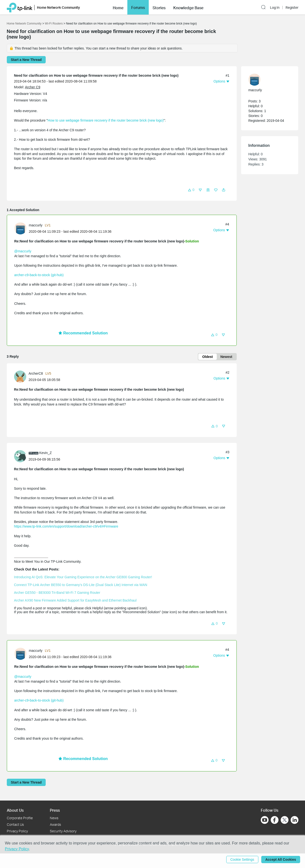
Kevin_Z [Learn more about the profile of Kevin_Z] (46, 453)
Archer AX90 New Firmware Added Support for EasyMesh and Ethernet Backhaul (75, 600)
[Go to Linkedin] (295, 820)
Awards (55, 824)
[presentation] (20, 228)
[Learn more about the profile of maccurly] (22, 228)
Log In (275, 8)
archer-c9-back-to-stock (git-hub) (39, 275)
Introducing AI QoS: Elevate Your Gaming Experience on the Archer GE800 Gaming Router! (83, 577)
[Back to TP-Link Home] (20, 7)
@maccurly (23, 251)
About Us (15, 810)
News (54, 818)
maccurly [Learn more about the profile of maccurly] (36, 225)
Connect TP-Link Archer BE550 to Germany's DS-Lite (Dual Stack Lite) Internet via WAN (81, 585)
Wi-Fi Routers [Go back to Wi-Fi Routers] (54, 24)
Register (292, 8)
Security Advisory (63, 831)
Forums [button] (138, 8)
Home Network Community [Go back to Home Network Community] (24, 24)
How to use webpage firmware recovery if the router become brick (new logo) (106, 120)
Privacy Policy (17, 831)
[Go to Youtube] (265, 820)
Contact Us (15, 824)
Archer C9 (33, 87)
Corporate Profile (20, 818)
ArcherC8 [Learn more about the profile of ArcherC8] (36, 373)
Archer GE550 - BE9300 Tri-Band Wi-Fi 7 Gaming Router (57, 593)
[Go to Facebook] (275, 820)
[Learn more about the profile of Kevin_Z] (21, 456)
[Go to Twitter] (285, 820)
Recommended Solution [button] (83, 333)
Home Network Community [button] (58, 7)
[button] (118, 7)
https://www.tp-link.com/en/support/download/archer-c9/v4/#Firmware (66, 526)
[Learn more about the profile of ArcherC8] (21, 376)
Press (55, 810)
